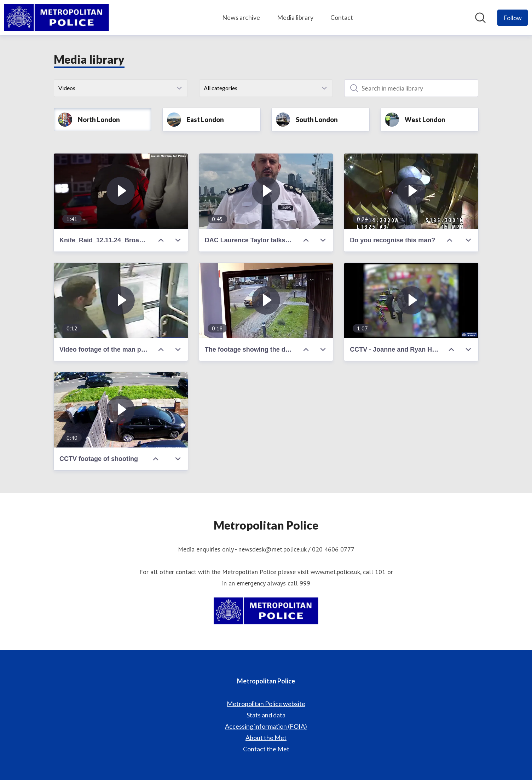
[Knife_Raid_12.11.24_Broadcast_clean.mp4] (121, 191)
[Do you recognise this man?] (411, 191)
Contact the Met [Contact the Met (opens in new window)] (266, 749)
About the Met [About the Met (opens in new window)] (266, 738)
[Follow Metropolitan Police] (513, 18)
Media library (295, 17)
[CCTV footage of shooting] (121, 410)
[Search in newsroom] (480, 18)
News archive (241, 17)
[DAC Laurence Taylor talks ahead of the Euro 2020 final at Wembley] (266, 191)
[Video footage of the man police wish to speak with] (121, 301)
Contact (342, 17)
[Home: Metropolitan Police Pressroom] (57, 18)
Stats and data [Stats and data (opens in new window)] (266, 715)
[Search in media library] (411, 88)
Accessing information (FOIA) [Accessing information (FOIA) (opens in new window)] (266, 726)
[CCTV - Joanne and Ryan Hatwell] (411, 301)
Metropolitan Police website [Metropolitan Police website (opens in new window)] (266, 704)
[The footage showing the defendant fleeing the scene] (266, 301)
